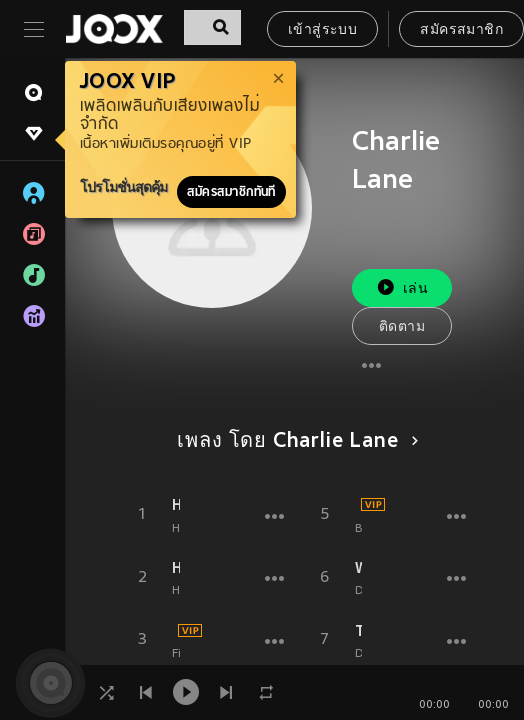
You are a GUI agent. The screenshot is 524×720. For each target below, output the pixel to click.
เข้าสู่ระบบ (322, 30)
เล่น (402, 287)
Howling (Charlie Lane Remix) (176, 568)
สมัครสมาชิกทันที (231, 192)
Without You (359, 568)
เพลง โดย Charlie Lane (294, 442)
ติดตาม (402, 327)
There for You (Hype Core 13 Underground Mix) (359, 631)
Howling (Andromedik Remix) (176, 505)
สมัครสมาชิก (461, 30)
